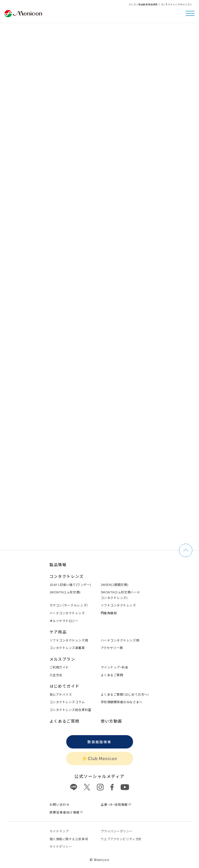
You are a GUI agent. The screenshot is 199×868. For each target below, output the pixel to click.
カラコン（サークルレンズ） (69, 605)
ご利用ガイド (59, 667)
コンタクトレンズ (67, 576)
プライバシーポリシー (117, 831)
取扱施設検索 (99, 742)
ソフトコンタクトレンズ (118, 605)
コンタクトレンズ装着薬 (67, 648)
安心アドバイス (61, 694)
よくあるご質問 (112, 675)
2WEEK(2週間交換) (115, 585)
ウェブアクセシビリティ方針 (121, 839)
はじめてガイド (65, 686)
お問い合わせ (60, 804)
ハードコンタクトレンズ (67, 613)
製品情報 (58, 564)
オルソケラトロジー (64, 621)
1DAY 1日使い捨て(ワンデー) (70, 585)
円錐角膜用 (109, 613)
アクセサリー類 (112, 648)
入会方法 (56, 675)
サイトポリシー (61, 846)
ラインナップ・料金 (115, 667)
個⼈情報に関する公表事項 (69, 839)
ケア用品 (58, 632)
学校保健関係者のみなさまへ (122, 702)
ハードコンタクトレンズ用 (120, 640)
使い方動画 (111, 721)
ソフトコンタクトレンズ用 (69, 640)
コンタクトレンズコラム (67, 702)
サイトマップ (59, 831)
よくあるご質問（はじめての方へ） (125, 694)
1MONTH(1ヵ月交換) (65, 592)
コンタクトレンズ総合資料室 (70, 710)
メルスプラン (62, 659)
